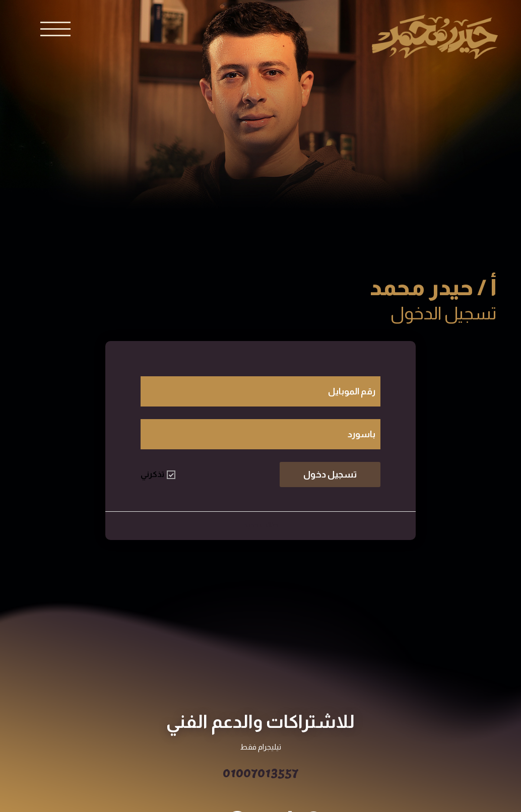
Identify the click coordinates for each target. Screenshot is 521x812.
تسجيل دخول (330, 475)
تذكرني (158, 475)
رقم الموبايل (352, 391)
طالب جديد (261, 525)
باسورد (362, 434)
